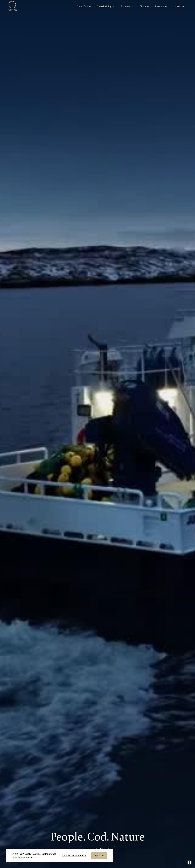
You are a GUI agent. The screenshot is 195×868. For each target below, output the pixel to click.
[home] (12, 6)
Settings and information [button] (74, 856)
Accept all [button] (99, 856)
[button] (84, 7)
